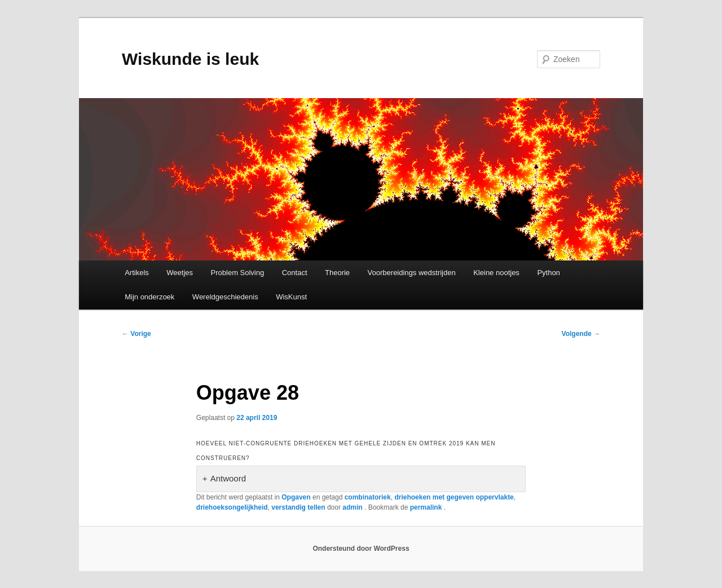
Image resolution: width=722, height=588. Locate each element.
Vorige (137, 334)
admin (353, 507)
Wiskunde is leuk (190, 59)
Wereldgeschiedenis (225, 297)
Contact (295, 273)
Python (548, 273)
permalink (427, 507)
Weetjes (180, 273)
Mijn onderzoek (149, 297)
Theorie (337, 273)
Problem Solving (238, 273)
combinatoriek (368, 497)
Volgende (581, 334)
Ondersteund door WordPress (361, 549)
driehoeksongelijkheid (232, 507)
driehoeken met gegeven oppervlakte (454, 497)
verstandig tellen (298, 507)
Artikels (137, 273)
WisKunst (291, 297)
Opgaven (296, 497)
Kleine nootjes (496, 273)
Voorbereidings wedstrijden (412, 273)
